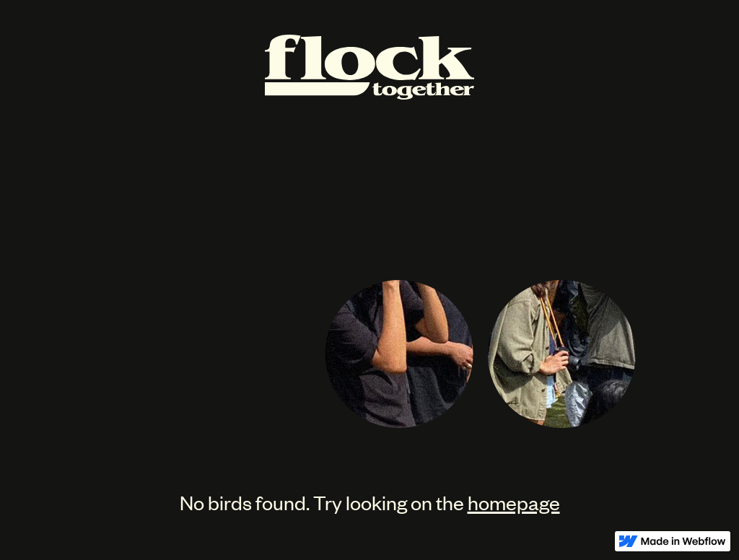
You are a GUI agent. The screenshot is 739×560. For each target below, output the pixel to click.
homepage (514, 502)
